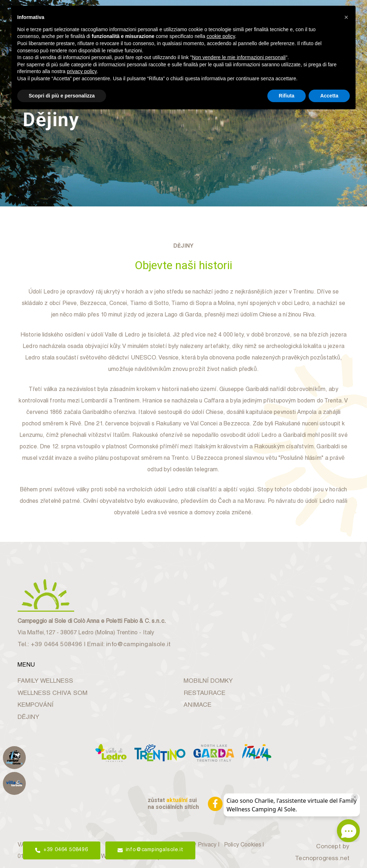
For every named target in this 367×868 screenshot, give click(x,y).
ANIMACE (196, 701)
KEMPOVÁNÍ (33, 701)
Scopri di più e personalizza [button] (62, 96)
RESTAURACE (202, 689)
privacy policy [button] (82, 71)
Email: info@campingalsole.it (118, 641)
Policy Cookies (247, 842)
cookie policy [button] (221, 36)
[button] (346, 17)
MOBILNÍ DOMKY (205, 677)
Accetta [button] (329, 96)
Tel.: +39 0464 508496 (47, 641)
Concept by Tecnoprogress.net (325, 848)
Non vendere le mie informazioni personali (239, 57)
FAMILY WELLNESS (42, 677)
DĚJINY (27, 713)
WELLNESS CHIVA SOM (48, 689)
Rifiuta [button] (287, 96)
